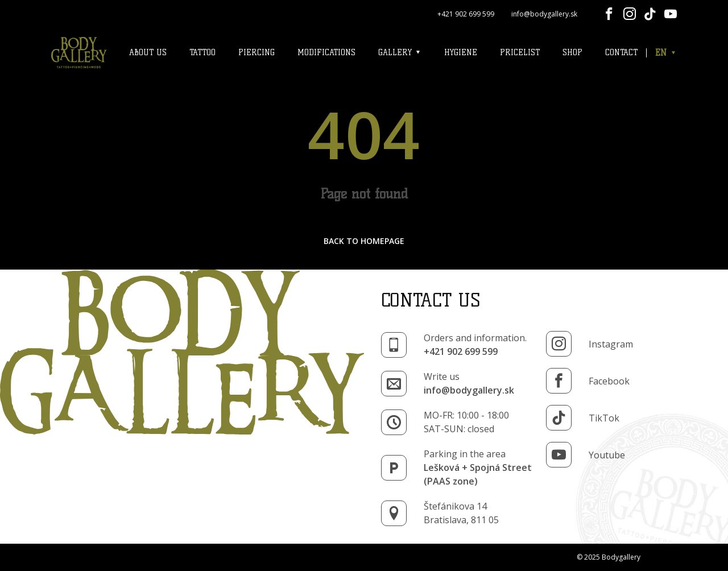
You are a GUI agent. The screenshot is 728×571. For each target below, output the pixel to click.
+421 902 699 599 (466, 14)
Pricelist (520, 53)
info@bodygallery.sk (544, 14)
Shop (572, 53)
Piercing (257, 53)
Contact (621, 53)
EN (666, 53)
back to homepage (364, 241)
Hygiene (461, 53)
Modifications (326, 53)
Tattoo (202, 53)
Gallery (400, 53)
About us (148, 53)
